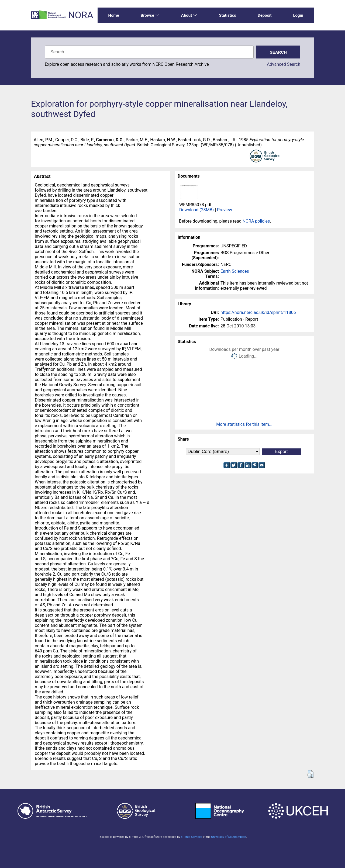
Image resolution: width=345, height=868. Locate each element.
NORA (81, 15)
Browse (150, 15)
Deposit (265, 15)
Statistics (227, 15)
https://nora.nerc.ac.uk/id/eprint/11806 (258, 312)
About (189, 15)
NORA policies (256, 221)
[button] (310, 774)
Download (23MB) (196, 210)
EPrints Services (192, 837)
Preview (225, 210)
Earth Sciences (235, 271)
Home (114, 15)
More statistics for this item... (244, 424)
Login (298, 15)
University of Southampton (229, 837)
